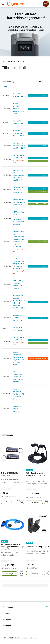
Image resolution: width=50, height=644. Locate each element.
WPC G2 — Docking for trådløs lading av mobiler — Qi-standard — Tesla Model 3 (19, 264)
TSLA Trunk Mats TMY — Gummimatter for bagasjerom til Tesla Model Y (18, 175)
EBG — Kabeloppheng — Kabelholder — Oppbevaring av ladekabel (18, 377)
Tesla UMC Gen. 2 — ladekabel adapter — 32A (18, 318)
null (46, 435)
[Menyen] (3, 4)
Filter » (5, 86)
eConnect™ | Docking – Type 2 (37, 547)
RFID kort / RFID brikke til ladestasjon (18, 409)
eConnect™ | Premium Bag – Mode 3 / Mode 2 (18, 133)
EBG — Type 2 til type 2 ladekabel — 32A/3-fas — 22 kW (19, 146)
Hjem (4, 61)
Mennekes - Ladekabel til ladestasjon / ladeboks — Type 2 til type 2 (19, 109)
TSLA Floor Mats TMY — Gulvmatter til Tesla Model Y (19, 190)
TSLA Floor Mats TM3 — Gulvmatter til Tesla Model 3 (19, 202)
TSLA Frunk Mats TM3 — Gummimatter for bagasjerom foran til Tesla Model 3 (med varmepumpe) (19, 239)
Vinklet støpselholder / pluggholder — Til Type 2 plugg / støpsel (18, 394)
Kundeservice (8, 607)
